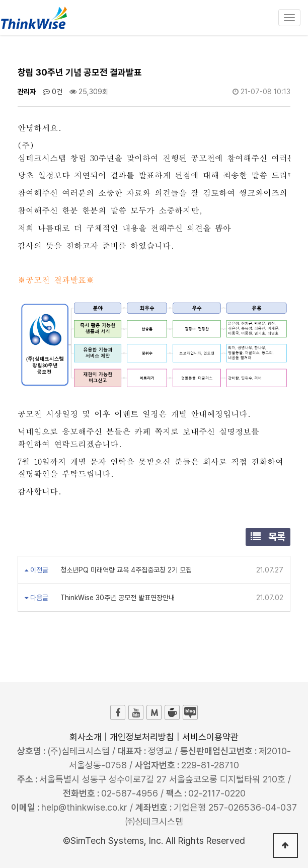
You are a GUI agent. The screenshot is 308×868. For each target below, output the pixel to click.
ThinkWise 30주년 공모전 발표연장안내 (117, 598)
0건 (53, 92)
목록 (268, 537)
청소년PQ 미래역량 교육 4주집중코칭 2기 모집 (125, 570)
